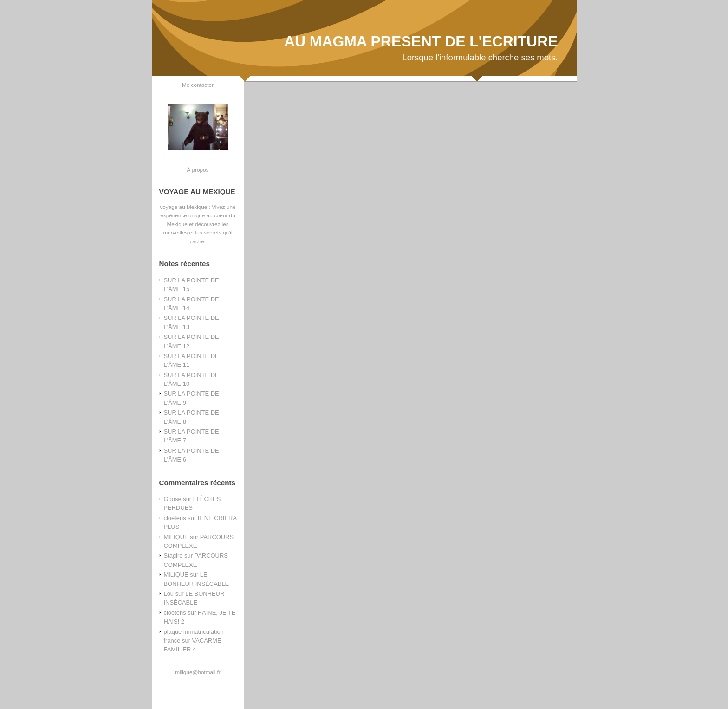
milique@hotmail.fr (198, 672)
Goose (173, 499)
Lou (169, 594)
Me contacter (198, 85)
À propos (198, 170)
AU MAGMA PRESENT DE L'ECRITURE (421, 41)
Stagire (173, 556)
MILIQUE (176, 537)
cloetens (175, 518)
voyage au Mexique (183, 207)
